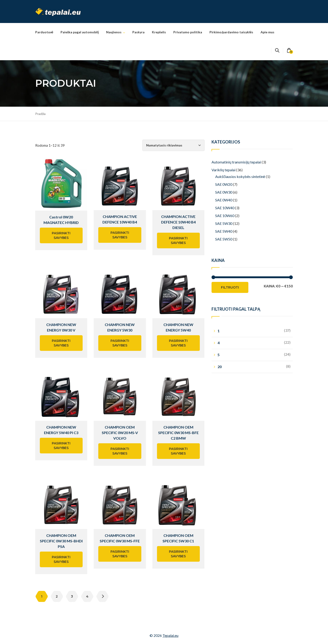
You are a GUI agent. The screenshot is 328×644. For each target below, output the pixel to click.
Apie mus (267, 32)
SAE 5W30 (224, 223)
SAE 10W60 (225, 216)
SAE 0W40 (224, 200)
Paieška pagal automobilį (80, 32)
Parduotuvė (44, 32)
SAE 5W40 (224, 231)
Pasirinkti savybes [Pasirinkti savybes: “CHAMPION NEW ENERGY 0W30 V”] (61, 343)
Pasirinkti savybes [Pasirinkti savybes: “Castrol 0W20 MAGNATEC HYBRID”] (61, 235)
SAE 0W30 (224, 192)
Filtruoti (230, 287)
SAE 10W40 (225, 208)
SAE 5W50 (224, 239)
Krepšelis (159, 32)
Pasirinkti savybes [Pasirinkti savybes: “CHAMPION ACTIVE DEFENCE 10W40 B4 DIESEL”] (178, 240)
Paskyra (138, 32)
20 (220, 367)
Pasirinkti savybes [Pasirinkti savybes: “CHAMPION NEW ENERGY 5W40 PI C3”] (61, 446)
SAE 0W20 (224, 184)
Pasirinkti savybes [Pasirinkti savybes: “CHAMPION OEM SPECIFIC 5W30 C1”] (178, 554)
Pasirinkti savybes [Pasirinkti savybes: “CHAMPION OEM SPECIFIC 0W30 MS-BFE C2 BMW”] (178, 451)
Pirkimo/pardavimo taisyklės (231, 32)
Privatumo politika (188, 32)
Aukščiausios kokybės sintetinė (240, 176)
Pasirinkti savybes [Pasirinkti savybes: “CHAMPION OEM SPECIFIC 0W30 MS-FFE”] (120, 554)
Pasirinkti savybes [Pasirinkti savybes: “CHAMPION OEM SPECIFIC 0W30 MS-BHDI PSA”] (61, 559)
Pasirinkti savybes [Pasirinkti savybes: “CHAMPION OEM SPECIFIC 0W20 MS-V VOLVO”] (120, 451)
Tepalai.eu (170, 635)
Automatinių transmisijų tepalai (236, 162)
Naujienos (114, 32)
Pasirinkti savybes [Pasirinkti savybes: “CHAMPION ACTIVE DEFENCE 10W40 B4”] (120, 235)
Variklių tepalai (224, 170)
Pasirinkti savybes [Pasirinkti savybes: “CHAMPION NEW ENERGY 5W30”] (120, 343)
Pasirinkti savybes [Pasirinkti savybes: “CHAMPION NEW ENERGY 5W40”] (178, 343)
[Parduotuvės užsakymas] (173, 145)
